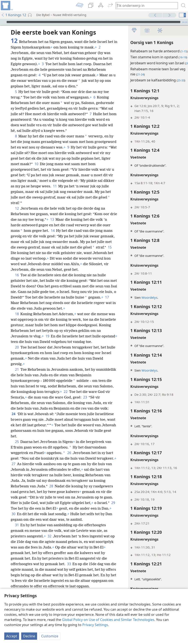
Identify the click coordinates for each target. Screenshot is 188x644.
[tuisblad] (6, 6)
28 (86, 503)
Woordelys (145, 297)
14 (61, 236)
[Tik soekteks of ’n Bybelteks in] (145, 5)
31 (17, 547)
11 (13, 197)
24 (23, 431)
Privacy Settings (95, 625)
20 (17, 364)
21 (17, 386)
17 (29, 314)
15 (25, 258)
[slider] (93, 22)
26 (69, 469)
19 (71, 347)
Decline (29, 636)
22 (80, 408)
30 (73, 531)
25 (17, 458)
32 (49, 558)
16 (17, 286)
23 (98, 414)
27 (34, 481)
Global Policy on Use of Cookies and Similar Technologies (108, 620)
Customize (50, 636)
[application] (94, 22)
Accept (12, 636)
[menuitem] (6, 6)
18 (17, 325)
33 (75, 586)
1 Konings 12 (14, 15)
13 (60, 225)
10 (76, 169)
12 (17, 214)
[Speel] (3, 22)
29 (64, 525)
